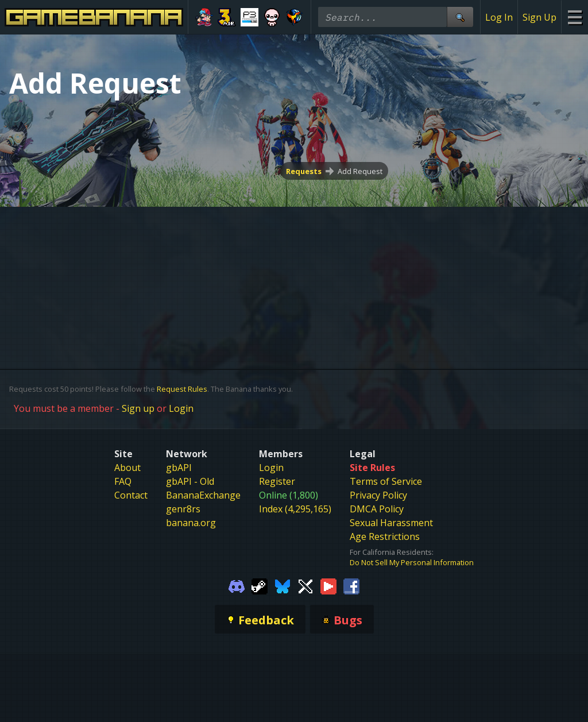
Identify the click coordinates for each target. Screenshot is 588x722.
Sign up (138, 408)
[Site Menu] (575, 17)
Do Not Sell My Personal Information (412, 562)
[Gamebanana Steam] (260, 586)
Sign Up (539, 17)
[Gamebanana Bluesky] (283, 586)
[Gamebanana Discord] (237, 586)
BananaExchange (203, 495)
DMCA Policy (377, 509)
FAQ (123, 481)
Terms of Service (386, 481)
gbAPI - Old (190, 481)
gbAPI (179, 468)
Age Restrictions (385, 536)
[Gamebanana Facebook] (351, 586)
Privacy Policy (378, 495)
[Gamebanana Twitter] (305, 586)
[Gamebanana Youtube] (328, 586)
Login (181, 408)
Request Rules (182, 389)
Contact (131, 495)
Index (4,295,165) (295, 509)
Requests (304, 171)
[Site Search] (460, 17)
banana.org (191, 523)
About (127, 468)
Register (277, 481)
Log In (499, 17)
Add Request (360, 171)
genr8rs (183, 509)
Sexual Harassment (391, 523)
